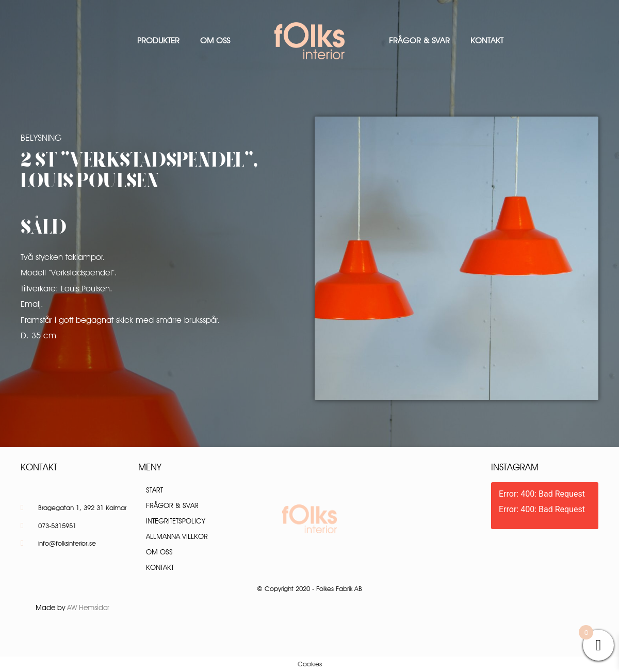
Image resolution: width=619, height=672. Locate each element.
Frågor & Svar (419, 40)
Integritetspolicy (176, 521)
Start (154, 490)
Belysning (41, 138)
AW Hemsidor (88, 608)
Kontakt (487, 40)
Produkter (158, 40)
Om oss (215, 40)
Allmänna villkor (177, 536)
